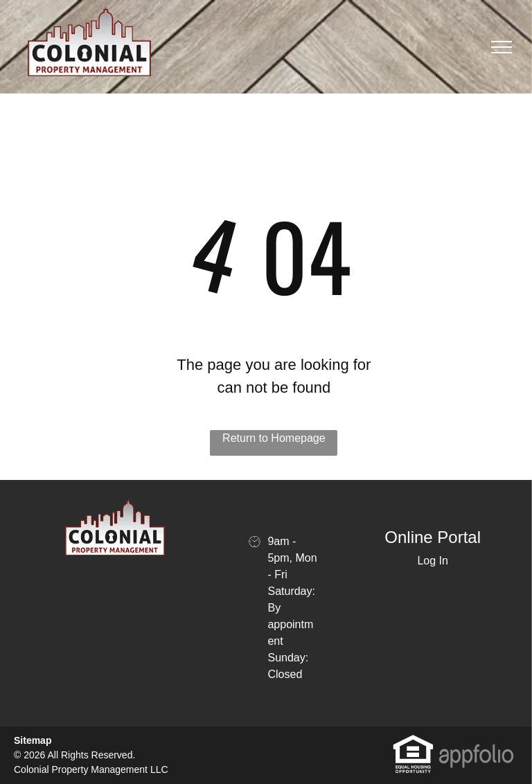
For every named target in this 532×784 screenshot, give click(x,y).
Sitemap (33, 740)
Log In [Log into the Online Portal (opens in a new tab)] (432, 561)
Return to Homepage (274, 438)
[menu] (502, 47)
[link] (413, 741)
